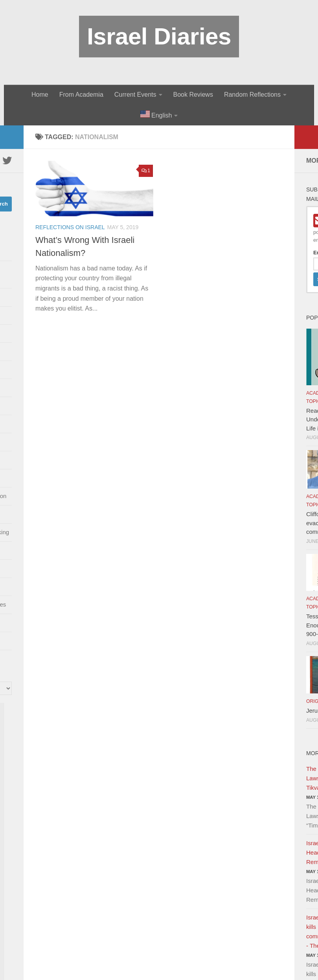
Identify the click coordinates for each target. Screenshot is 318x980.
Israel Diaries (159, 36)
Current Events (135, 95)
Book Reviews (193, 95)
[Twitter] (7, 160)
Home (40, 95)
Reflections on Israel (70, 227)
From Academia (81, 95)
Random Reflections (252, 95)
